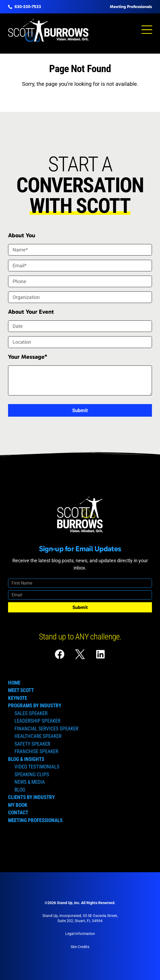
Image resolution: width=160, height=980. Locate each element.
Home (14, 683)
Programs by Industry (35, 706)
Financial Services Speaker (46, 729)
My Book (18, 805)
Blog (20, 790)
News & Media (30, 782)
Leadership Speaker (37, 721)
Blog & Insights (26, 759)
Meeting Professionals (35, 820)
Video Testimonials (37, 767)
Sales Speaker (31, 713)
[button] (147, 30)
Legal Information (80, 934)
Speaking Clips (32, 774)
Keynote (18, 698)
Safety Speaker (32, 744)
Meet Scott (21, 690)
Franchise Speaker (36, 751)
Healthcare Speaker (38, 736)
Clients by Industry (31, 797)
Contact (18, 813)
